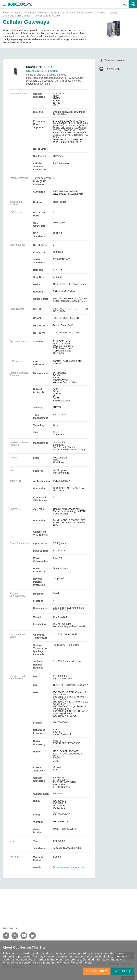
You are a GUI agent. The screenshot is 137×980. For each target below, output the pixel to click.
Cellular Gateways (108, 13)
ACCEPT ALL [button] (123, 971)
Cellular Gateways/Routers (80, 13)
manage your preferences (64, 960)
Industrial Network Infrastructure (44, 13)
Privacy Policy (69, 963)
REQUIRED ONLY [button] (96, 971)
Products (18, 13)
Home (6, 13)
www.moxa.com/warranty (71, 867)
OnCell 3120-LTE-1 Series (16, 16)
